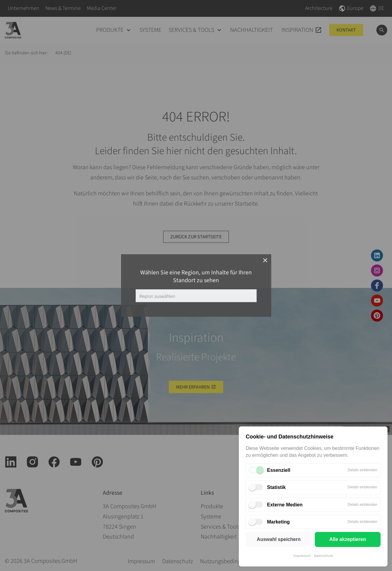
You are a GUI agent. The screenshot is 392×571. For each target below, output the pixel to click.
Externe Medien (285, 505)
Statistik (276, 487)
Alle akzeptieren (348, 539)
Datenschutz (323, 556)
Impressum (302, 556)
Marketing (278, 522)
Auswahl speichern (279, 539)
